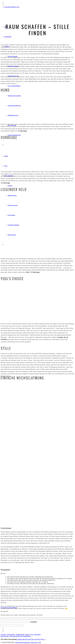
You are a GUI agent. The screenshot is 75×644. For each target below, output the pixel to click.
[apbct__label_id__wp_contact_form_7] (12, 625)
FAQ (32, 635)
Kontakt (10, 186)
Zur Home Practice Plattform (9, 608)
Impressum (34, 642)
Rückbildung (27, 636)
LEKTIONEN (11, 635)
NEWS (27, 635)
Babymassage (5, 636)
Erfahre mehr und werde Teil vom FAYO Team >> (32, 639)
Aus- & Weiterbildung (14, 86)
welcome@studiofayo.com (12, 7)
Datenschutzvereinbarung (23, 642)
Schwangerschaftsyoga (16, 636)
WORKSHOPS (20, 635)
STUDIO (3, 635)
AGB (39, 642)
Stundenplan (8, 37)
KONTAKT (37, 635)
